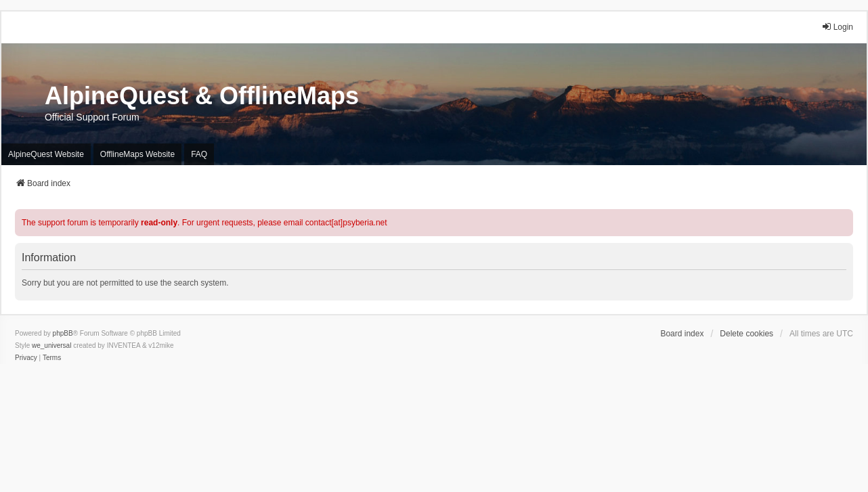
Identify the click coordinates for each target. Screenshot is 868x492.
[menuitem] (26, 358)
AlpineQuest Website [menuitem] (46, 154)
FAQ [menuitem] (199, 154)
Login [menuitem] (837, 27)
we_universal (51, 345)
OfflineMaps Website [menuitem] (137, 154)
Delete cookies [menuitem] (746, 334)
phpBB (63, 333)
